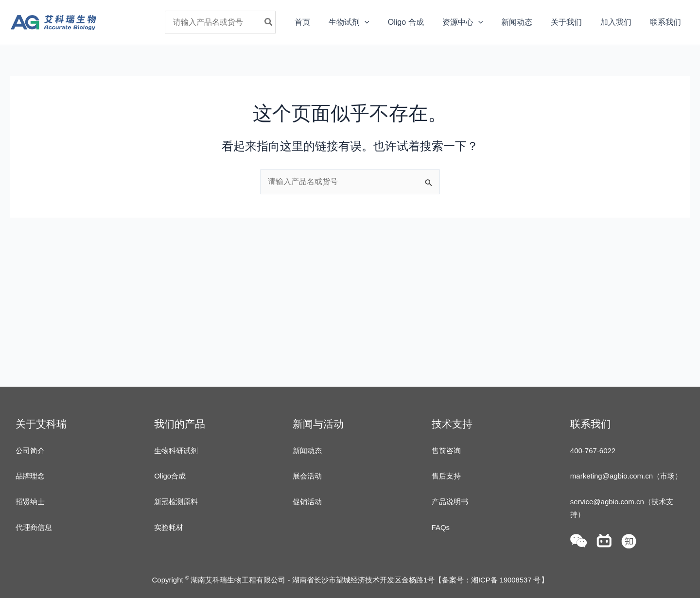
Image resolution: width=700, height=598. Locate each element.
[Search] (292, 22)
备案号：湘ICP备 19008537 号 (491, 580)
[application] (384, 22)
